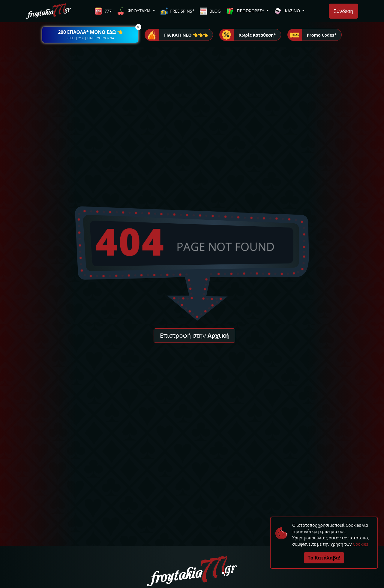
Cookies (360, 544)
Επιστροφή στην (194, 335)
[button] (90, 35)
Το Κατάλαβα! (324, 558)
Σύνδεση (343, 11)
